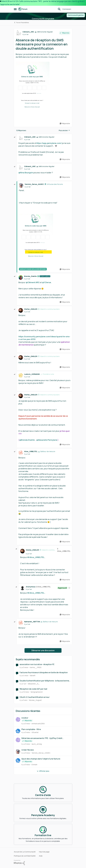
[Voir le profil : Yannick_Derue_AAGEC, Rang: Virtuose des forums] (21, 185)
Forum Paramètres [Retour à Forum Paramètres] (21, 23)
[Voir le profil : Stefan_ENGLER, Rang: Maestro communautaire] (21, 310)
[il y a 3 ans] (23, 700)
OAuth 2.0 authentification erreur (35, 697)
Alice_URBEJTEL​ (37, 557)
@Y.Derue (47, 282)
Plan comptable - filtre (31, 729)
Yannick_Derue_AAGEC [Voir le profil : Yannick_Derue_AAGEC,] (41, 753)
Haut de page (44, 852)
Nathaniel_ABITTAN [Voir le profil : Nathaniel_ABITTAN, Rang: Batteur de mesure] (32, 622)
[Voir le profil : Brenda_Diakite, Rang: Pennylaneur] (21, 277)
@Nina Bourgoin (26, 173)
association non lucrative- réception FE (37, 664)
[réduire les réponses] (15, 137)
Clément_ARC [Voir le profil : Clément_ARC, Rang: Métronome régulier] (28, 32)
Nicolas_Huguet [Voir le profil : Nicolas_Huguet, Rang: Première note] (35, 700)
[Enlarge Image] (43, 88)
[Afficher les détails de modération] (69, 588)
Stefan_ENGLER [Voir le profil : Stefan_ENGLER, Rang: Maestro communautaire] (31, 309)
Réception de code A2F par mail (33, 689)
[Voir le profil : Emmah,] (18, 760)
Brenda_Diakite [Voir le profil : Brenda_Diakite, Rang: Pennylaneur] (30, 276)
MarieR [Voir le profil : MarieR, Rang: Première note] (33, 675)
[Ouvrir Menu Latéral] (15, 9)
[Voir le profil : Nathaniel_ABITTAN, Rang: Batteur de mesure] (21, 623)
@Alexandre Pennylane (47, 440)
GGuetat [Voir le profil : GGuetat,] (35, 732)
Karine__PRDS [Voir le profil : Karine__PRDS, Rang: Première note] (36, 667)
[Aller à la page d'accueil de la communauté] (23, 9)
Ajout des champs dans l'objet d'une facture (41, 759)
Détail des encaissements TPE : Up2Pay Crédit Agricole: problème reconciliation (42, 738)
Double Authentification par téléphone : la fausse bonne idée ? (44, 681)
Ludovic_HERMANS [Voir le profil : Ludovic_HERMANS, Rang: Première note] (32, 374)
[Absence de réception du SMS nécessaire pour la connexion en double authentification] (27, 140)
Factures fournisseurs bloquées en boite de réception (44, 673)
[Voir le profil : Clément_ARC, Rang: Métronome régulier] (19, 33)
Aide (41, 856)
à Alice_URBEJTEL (64, 550)
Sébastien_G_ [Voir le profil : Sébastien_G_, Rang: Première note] (34, 684)
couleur (25, 718)
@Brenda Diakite (27, 440)
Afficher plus (43, 771)
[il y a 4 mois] (24, 675)
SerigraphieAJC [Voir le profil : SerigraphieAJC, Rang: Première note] (37, 692)
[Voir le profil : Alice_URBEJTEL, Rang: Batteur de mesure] (21, 453)
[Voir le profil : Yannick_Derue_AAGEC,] (18, 752)
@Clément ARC (33, 282)
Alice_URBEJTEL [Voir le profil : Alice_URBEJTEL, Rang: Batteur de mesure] (31, 451)
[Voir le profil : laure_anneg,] (18, 740)
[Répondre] (65, 124)
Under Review (28, 750)
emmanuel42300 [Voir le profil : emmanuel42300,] (38, 723)
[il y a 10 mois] (24, 692)
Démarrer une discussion (43, 650)
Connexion (67, 9)
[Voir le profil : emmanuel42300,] (18, 719)
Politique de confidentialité (25, 856)
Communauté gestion (76, 15)
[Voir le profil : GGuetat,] (18, 731)
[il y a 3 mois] (24, 667)
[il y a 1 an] (23, 684)
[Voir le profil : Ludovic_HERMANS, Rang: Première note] (21, 375)
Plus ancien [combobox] (64, 130)
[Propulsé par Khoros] (43, 863)
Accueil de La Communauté (25, 852)
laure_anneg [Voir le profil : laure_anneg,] (37, 744)
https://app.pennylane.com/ (49, 143)
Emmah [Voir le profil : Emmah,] (34, 765)
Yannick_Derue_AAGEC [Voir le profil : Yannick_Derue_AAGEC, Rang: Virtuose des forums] (34, 184)
